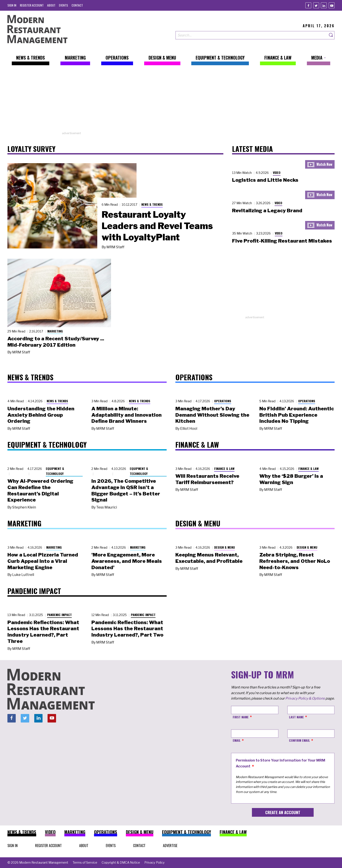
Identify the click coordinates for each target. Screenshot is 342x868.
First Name (241, 717)
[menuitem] (12, 5)
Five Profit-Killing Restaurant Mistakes (282, 241)
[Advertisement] (171, 101)
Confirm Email (299, 740)
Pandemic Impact (59, 615)
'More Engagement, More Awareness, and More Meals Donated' (127, 561)
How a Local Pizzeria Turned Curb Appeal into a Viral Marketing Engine (43, 561)
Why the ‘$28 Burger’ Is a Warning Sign (291, 479)
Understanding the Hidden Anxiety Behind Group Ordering (41, 415)
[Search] (331, 35)
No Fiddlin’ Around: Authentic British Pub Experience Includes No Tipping (297, 415)
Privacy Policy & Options (305, 698)
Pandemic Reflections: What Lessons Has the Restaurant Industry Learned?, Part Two (127, 629)
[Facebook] (308, 5)
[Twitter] (316, 5)
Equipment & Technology (55, 471)
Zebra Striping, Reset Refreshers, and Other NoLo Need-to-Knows (295, 561)
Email (237, 740)
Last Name (296, 717)
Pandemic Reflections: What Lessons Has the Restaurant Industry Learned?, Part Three (43, 632)
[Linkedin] (324, 5)
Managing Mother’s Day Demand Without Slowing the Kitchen (212, 415)
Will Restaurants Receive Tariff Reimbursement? (207, 479)
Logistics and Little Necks (265, 180)
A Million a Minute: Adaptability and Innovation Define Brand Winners (127, 415)
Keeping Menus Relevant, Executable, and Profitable (209, 558)
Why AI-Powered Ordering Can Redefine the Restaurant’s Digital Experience (40, 490)
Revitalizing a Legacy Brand (267, 211)
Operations (223, 401)
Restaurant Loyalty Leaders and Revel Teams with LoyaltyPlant (157, 226)
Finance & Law (224, 468)
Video (277, 172)
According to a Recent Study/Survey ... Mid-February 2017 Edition (56, 342)
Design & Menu (225, 547)
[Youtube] (332, 5)
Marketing (55, 331)
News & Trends (152, 204)
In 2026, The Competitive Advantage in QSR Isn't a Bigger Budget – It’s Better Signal (126, 490)
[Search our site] (251, 35)
